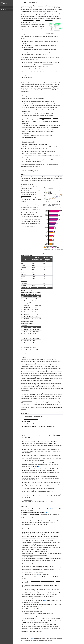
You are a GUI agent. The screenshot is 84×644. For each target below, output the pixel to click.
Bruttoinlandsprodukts (26, 196)
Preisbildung (35, 50)
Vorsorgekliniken (26, 112)
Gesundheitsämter (55, 127)
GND (34, 631)
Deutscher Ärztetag (29, 589)
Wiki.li (4, 3)
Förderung (60, 8)
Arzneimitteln (48, 18)
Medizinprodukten (58, 18)
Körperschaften (43, 126)
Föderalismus (43, 180)
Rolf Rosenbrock (28, 500)
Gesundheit (32, 10)
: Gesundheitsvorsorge (34, 512)
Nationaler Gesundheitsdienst (31, 152)
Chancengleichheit (28, 46)
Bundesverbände (36, 132)
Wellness (38, 20)
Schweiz (23, 265)
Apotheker (51, 104)
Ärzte (42, 104)
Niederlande (24, 281)
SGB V (24, 107)
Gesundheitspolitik (28, 417)
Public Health (27, 421)
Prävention (52, 10)
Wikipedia (35, 637)
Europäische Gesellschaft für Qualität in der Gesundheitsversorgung (40, 426)
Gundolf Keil (41, 471)
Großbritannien (28, 316)
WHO (47, 58)
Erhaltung (25, 10)
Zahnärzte (46, 104)
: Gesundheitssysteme (36, 509)
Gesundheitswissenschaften (43, 136)
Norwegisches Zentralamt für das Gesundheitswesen (42, 614)
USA (22, 263)
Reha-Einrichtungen (52, 110)
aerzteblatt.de (55, 628)
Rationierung (46, 88)
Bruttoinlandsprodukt (37, 259)
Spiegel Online (50, 600)
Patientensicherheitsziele (36, 407)
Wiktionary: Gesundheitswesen (30, 518)
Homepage (35, 466)
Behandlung (59, 10)
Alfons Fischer (27, 482)
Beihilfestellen (26, 123)
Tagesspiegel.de (38, 523)
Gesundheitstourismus (28, 20)
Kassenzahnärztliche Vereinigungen (46, 122)
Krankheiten (26, 11)
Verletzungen (34, 11)
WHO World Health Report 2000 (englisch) (33, 572)
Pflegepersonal (58, 104)
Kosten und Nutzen (44, 55)
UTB (53, 478)
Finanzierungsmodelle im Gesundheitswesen (39, 145)
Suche (3, 7)
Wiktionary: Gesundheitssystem (31, 514)
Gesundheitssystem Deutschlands (32, 424)
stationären (59, 15)
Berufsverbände (26, 133)
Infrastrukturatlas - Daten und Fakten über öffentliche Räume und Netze (41, 605)
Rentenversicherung (48, 120)
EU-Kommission (36, 72)
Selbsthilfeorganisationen (48, 132)
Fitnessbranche (49, 20)
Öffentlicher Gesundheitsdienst (31, 419)
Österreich (24, 274)
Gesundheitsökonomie (38, 417)
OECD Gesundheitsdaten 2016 (31, 609)
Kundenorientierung (48, 64)
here (51, 639)
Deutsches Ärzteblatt (41, 627)
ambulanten (26, 17)
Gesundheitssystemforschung (29, 137)
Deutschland (35, 179)
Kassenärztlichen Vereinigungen (30, 122)
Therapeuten (25, 106)
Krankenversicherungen (45, 118)
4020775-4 (38, 631)
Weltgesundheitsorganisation (30, 383)
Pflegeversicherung (36, 120)
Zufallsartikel (4, 10)
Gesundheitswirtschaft (41, 15)
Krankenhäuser (44, 110)
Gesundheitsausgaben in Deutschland (33, 611)
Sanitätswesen (30, 23)
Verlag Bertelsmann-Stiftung (47, 445)
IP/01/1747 (36, 574)
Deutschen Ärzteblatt (27, 401)
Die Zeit (55, 577)
